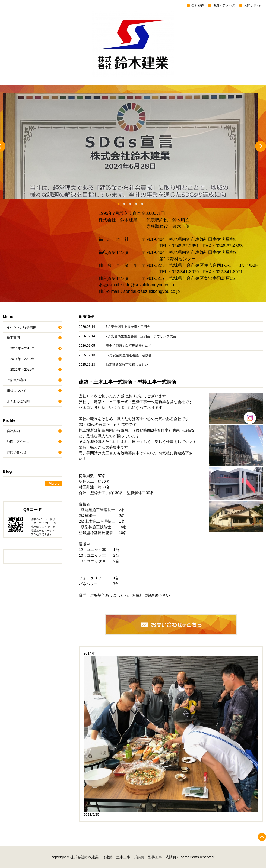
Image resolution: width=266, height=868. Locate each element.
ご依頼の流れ (17, 380)
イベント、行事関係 (21, 327)
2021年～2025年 (22, 370)
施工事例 (13, 338)
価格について (17, 391)
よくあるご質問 (18, 401)
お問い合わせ (254, 5)
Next (261, 146)
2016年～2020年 (22, 359)
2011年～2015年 (22, 348)
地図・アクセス (224, 5)
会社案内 (198, 5)
